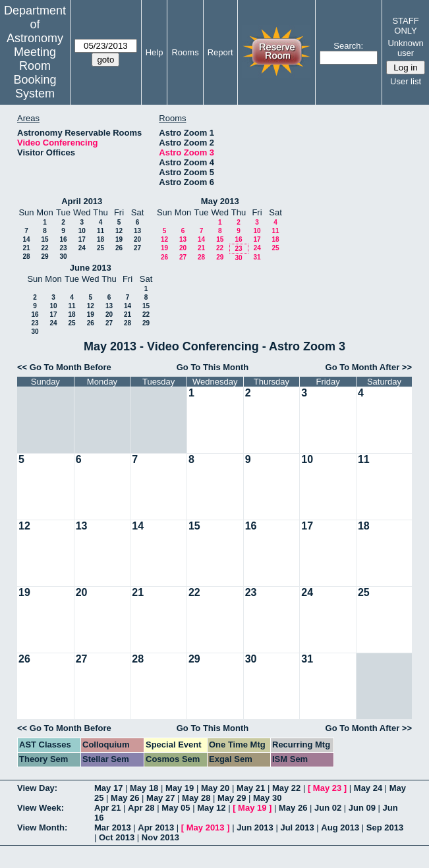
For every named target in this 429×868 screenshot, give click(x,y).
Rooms (185, 52)
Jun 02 (328, 808)
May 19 (180, 788)
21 (26, 248)
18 (100, 239)
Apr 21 (107, 808)
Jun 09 (362, 808)
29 (44, 257)
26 (119, 248)
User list (406, 81)
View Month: (42, 827)
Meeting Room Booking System (35, 73)
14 (26, 239)
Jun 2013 (255, 827)
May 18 (144, 788)
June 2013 (91, 268)
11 (100, 231)
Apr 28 (141, 808)
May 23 (327, 788)
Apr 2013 (156, 827)
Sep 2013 (385, 827)
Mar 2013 (113, 827)
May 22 (286, 788)
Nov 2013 (160, 837)
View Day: (37, 788)
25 (100, 248)
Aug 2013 (340, 827)
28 (26, 257)
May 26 (125, 798)
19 (119, 239)
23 (63, 248)
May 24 (368, 788)
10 (82, 231)
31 (257, 257)
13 (137, 231)
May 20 (215, 788)
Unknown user (405, 48)
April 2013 (82, 201)
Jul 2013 (297, 827)
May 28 (196, 798)
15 (44, 239)
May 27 (160, 798)
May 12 (211, 808)
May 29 (232, 798)
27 (137, 248)
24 (82, 248)
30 (63, 257)
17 (82, 239)
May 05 (176, 808)
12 (119, 231)
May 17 (108, 788)
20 (137, 239)
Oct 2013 (117, 837)
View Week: (41, 808)
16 (63, 239)
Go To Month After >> (369, 367)
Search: (348, 46)
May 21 (251, 788)
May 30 (267, 798)
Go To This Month (213, 367)
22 (44, 248)
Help (155, 52)
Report (220, 52)
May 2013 (220, 201)
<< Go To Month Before (64, 367)
